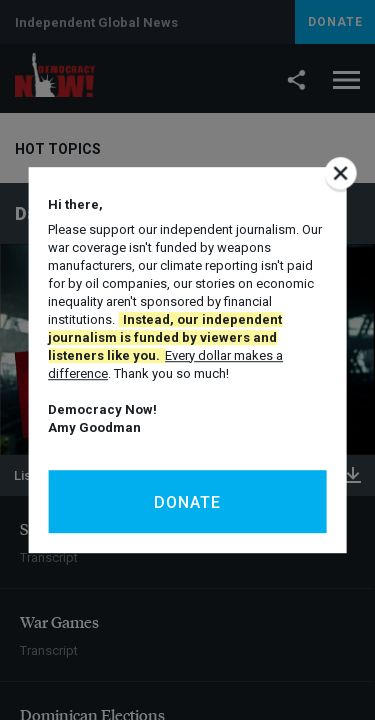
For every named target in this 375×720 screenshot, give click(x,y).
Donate (187, 502)
